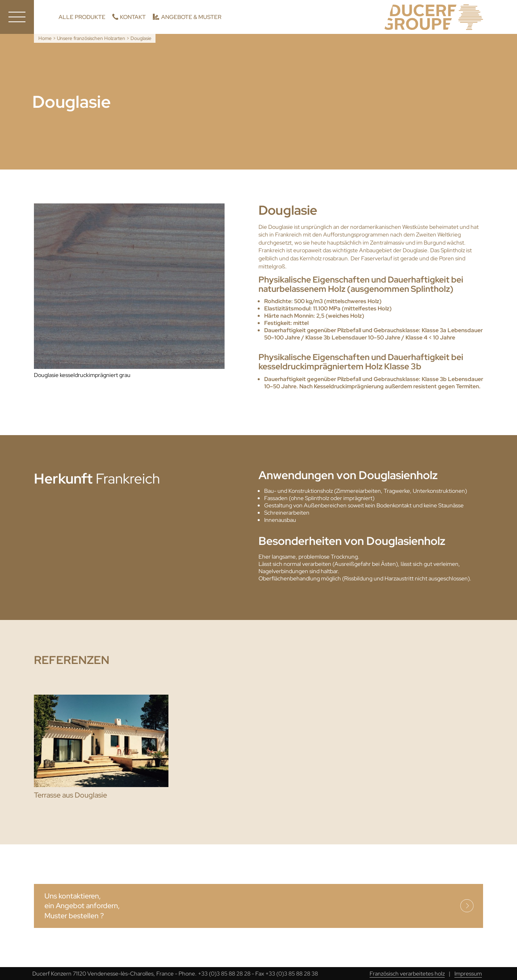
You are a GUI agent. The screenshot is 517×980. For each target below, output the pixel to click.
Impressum (468, 974)
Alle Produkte (82, 17)
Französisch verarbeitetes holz (407, 974)
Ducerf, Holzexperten (434, 17)
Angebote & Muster (191, 17)
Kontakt (133, 17)
